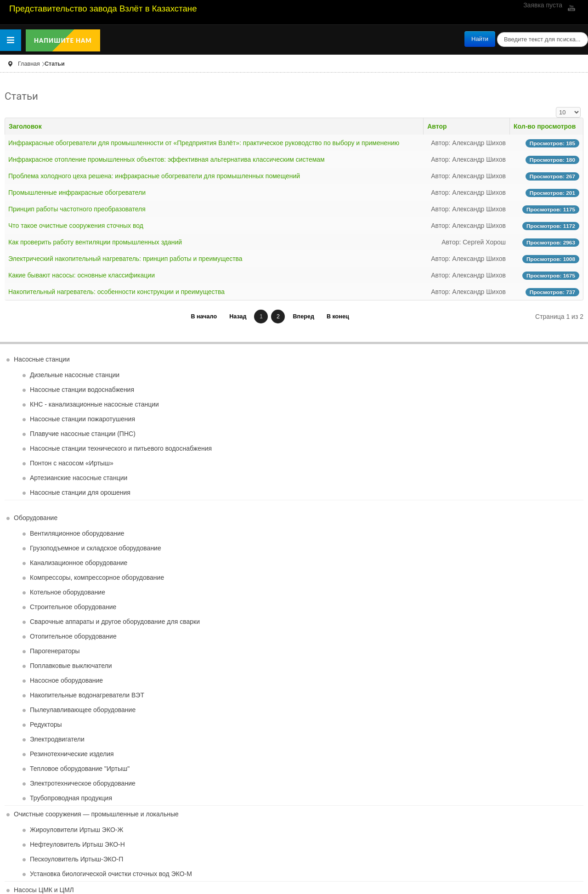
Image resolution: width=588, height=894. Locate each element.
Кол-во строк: (556, 107)
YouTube (571, 8)
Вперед (303, 317)
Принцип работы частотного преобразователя (77, 209)
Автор (437, 126)
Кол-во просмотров (545, 126)
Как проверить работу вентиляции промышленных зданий (95, 242)
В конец (338, 317)
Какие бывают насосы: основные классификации (82, 275)
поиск (495, 31)
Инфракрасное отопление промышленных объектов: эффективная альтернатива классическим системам (167, 159)
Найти (480, 39)
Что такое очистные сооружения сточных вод (76, 226)
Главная (29, 64)
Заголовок (25, 126)
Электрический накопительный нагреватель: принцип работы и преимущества (125, 259)
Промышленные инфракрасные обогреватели (77, 192)
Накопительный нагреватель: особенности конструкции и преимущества (116, 292)
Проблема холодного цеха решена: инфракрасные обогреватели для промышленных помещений (154, 176)
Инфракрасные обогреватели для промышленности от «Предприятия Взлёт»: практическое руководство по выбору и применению (204, 143)
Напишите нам (63, 40)
